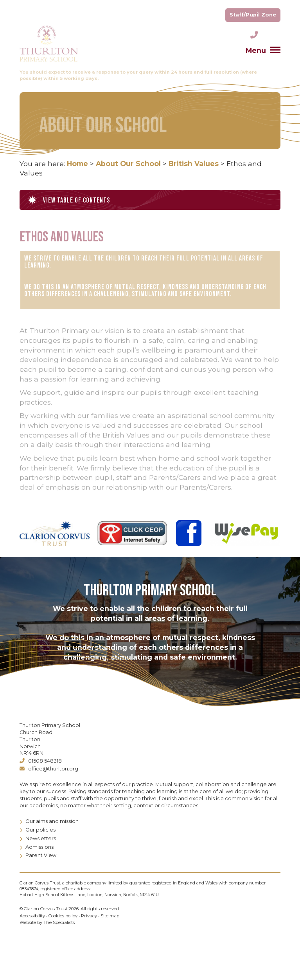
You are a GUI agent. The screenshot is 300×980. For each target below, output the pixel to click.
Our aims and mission (49, 821)
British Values (194, 164)
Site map (110, 916)
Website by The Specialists (47, 922)
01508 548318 (41, 761)
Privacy (89, 916)
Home (77, 164)
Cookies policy (63, 916)
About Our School (128, 164)
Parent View (38, 855)
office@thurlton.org (49, 769)
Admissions (37, 847)
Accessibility (32, 916)
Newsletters (38, 838)
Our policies (38, 830)
